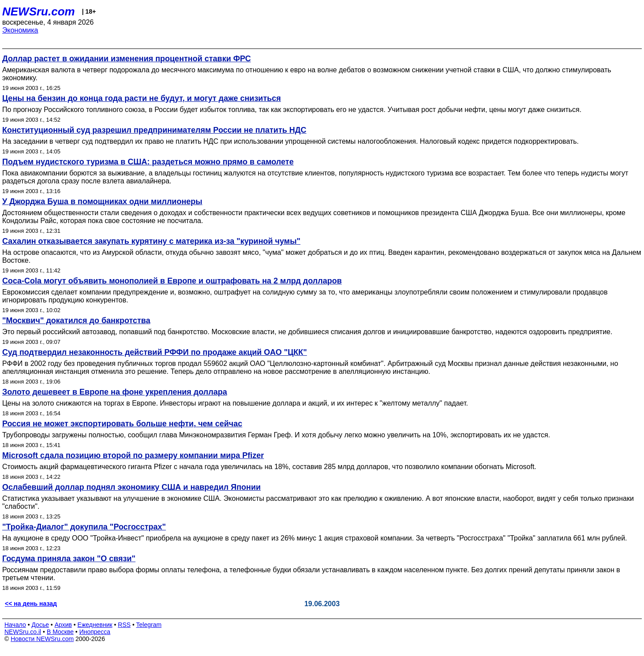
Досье (40, 625)
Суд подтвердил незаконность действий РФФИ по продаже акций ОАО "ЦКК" (155, 352)
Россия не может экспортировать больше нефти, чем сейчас (122, 424)
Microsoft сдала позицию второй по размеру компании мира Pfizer (133, 455)
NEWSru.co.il (23, 632)
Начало (15, 625)
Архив (63, 625)
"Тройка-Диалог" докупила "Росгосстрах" (84, 527)
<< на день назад (31, 604)
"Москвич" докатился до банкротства (76, 321)
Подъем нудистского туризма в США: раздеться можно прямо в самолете (148, 162)
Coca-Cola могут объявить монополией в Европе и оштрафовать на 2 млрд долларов (172, 281)
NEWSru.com (39, 11)
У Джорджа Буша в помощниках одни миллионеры (102, 201)
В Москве (60, 632)
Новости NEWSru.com (42, 639)
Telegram (149, 625)
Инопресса (95, 632)
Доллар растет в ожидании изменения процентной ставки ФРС (127, 59)
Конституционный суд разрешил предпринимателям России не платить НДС (154, 130)
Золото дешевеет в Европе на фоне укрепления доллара (115, 392)
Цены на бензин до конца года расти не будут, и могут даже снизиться (142, 98)
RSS (124, 625)
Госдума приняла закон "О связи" (69, 559)
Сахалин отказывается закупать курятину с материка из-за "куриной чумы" (151, 241)
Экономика (20, 30)
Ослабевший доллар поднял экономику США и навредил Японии (131, 487)
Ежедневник (95, 625)
